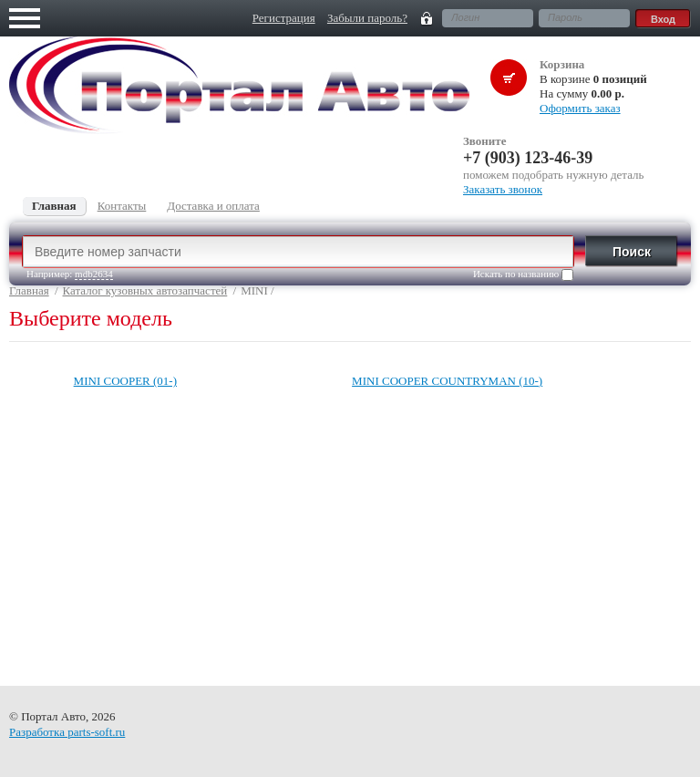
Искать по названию (523, 275)
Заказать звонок (503, 189)
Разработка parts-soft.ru (67, 732)
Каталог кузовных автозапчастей (145, 290)
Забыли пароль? (367, 18)
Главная (29, 290)
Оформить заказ (580, 108)
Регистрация (284, 18)
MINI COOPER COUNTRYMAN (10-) (447, 381)
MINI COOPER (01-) (125, 381)
